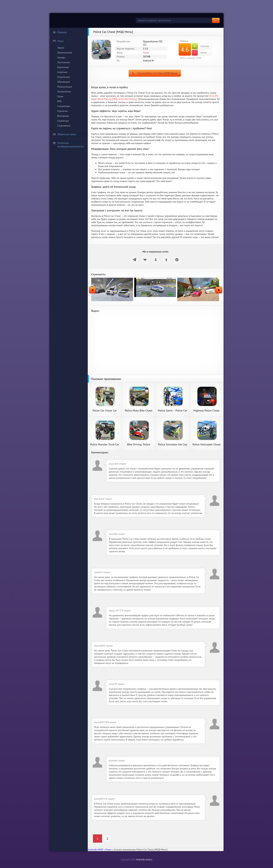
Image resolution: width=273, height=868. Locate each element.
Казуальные (64, 77)
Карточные (63, 67)
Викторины (63, 116)
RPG (59, 101)
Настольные (64, 62)
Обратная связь (64, 134)
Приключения (65, 53)
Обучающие (64, 82)
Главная (60, 32)
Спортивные (64, 126)
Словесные (63, 121)
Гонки (60, 96)
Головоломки (64, 92)
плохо (199, 53)
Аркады (61, 57)
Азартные (62, 72)
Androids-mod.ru (144, 860)
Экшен (61, 48)
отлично (200, 46)
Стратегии (63, 111)
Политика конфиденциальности (68, 145)
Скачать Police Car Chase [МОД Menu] (157, 73)
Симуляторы (64, 106)
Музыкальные (65, 87)
